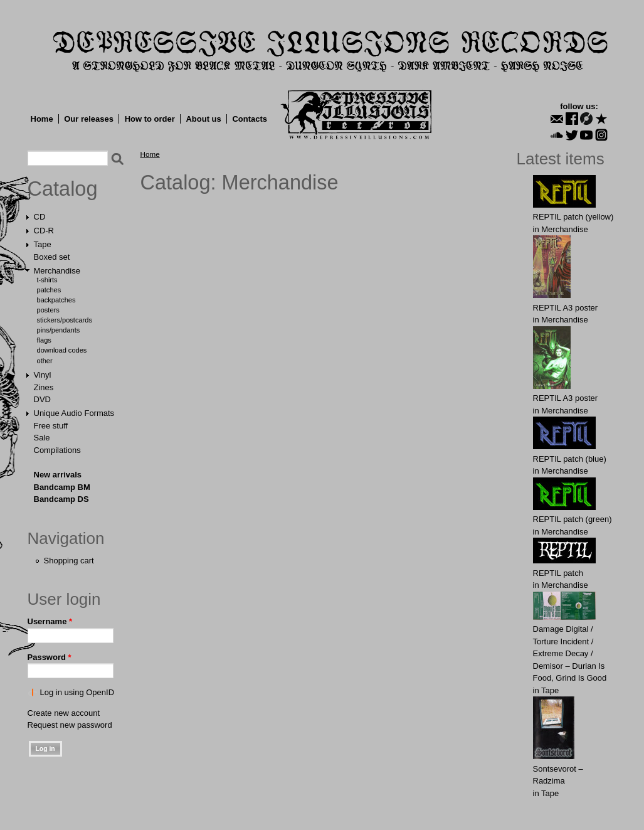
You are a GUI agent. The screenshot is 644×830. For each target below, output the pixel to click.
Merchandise (57, 271)
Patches (49, 290)
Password (50, 657)
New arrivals (58, 475)
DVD (42, 399)
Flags (44, 340)
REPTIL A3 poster (566, 308)
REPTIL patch (558, 573)
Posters (48, 310)
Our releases (89, 119)
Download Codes (62, 350)
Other (45, 361)
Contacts (250, 119)
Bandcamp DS (61, 499)
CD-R (44, 231)
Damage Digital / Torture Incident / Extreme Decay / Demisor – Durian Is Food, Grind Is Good (570, 653)
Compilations (57, 450)
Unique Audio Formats (74, 413)
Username (50, 621)
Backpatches (56, 300)
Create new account (64, 713)
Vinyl (43, 375)
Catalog (63, 189)
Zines (44, 387)
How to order (150, 119)
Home (42, 119)
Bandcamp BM (62, 487)
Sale (42, 438)
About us (203, 119)
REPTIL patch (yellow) (573, 217)
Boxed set (52, 257)
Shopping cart (69, 561)
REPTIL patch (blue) (570, 459)
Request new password (70, 725)
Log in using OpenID (77, 692)
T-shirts (47, 280)
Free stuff (51, 426)
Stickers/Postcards (65, 320)
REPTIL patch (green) (573, 519)
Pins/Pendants (59, 330)
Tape (43, 244)
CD (40, 217)
